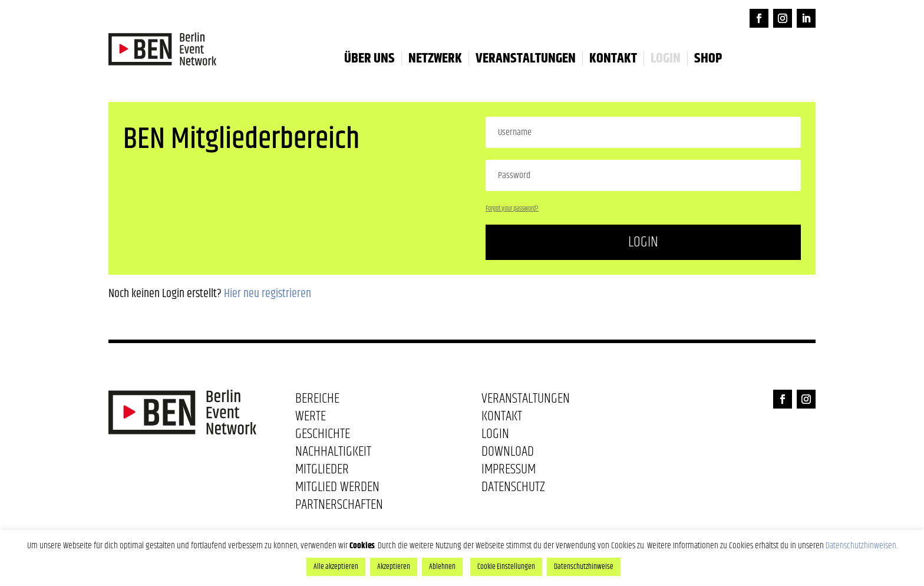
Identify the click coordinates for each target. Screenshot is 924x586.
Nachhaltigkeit (333, 454)
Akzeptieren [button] (394, 567)
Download (508, 454)
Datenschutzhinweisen (861, 546)
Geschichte (323, 436)
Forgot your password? (512, 208)
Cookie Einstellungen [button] (506, 567)
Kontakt (613, 58)
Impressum (509, 472)
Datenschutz (513, 489)
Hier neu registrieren (268, 294)
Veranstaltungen (526, 58)
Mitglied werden (337, 489)
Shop (708, 58)
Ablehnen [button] (442, 567)
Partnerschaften (339, 507)
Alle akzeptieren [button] (336, 567)
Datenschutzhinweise (584, 567)
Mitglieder (322, 472)
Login (643, 242)
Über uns (369, 58)
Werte (311, 419)
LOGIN (666, 58)
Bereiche (317, 401)
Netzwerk (435, 58)
